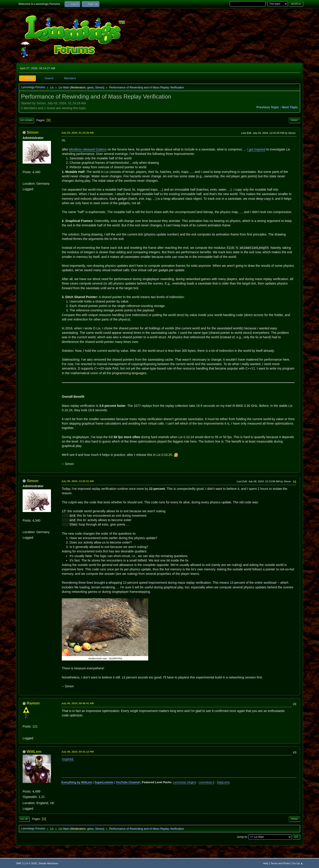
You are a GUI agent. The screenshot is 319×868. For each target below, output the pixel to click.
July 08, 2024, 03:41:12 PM (78, 752)
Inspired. (68, 759)
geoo (90, 87)
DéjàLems (223, 782)
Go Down (26, 120)
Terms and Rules (280, 863)
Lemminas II (207, 782)
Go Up (24, 819)
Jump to (242, 837)
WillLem (34, 751)
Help (266, 863)
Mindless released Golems (88, 149)
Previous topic (268, 107)
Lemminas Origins (185, 782)
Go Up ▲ (298, 863)
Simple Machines (48, 863)
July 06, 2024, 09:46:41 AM (78, 703)
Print (294, 120)
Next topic (290, 107)
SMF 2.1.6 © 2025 (26, 863)
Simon (99, 87)
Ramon (33, 703)
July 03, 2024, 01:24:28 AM (78, 133)
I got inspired (256, 149)
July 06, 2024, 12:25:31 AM (78, 481)
